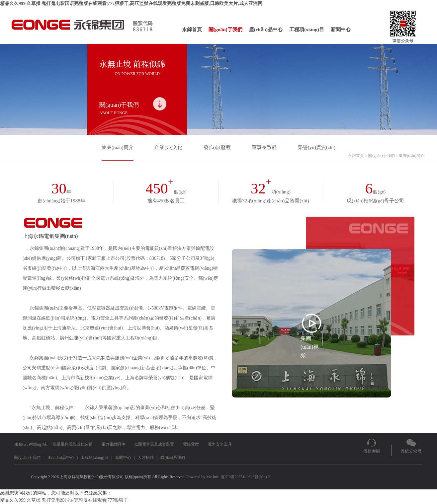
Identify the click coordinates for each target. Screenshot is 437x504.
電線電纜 (191, 444)
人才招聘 (146, 458)
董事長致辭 (264, 147)
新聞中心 (341, 30)
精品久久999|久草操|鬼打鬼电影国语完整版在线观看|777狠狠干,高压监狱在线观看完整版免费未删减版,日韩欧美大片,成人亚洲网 (131, 3)
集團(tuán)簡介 (118, 147)
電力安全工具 (220, 444)
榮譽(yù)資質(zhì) (317, 147)
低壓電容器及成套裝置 (154, 444)
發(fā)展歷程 (217, 147)
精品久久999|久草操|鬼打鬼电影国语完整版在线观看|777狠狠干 (64, 500)
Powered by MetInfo (203, 477)
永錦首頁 (192, 30)
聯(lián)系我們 (173, 458)
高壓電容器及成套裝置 (72, 444)
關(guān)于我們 (225, 30)
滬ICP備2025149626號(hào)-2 (245, 477)
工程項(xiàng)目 (307, 30)
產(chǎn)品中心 (266, 30)
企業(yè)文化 (168, 147)
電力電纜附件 (113, 444)
